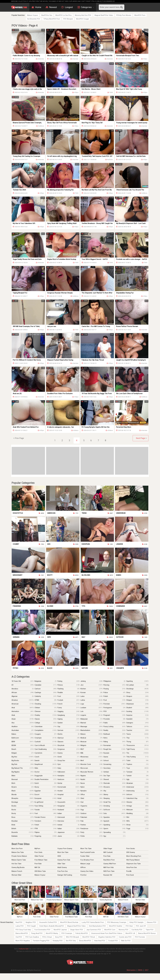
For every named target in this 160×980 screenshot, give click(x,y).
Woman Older (16, 875)
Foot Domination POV (42, 930)
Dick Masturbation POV (97, 926)
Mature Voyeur (32, 15)
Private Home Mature (19, 856)
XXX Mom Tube (40, 871)
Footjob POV (113, 941)
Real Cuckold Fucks (88, 852)
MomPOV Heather (116, 926)
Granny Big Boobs (18, 867)
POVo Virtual (47, 937)
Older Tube (61, 864)
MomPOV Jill (130, 933)
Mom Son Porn (17, 849)
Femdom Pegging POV (41, 941)
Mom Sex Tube (63, 852)
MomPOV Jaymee (60, 930)
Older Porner (39, 856)
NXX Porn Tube (109, 871)
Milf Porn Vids (109, 867)
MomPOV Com (110, 930)
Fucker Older (85, 856)
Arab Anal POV (100, 941)
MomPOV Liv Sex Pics (63, 15)
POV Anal (129, 926)
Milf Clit (37, 867)
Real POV (19, 922)
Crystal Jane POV (125, 937)
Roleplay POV (58, 941)
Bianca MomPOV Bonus (147, 933)
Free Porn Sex (63, 871)
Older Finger (108, 849)
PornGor (83, 875)
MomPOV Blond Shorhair (69, 922)
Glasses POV (152, 922)
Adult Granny (62, 867)
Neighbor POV (31, 922)
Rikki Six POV (126, 941)
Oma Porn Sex (132, 867)
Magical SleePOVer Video (104, 15)
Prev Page (19, 438)
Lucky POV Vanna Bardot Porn (93, 922)
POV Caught (31, 926)
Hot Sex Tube (16, 864)
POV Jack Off (141, 926)
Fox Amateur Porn (87, 860)
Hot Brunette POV (34, 19)
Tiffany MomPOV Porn (52, 19)
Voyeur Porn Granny (65, 849)
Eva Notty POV (137, 930)
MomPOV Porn (140, 15)
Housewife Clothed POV (48, 922)
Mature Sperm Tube (19, 860)
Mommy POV (123, 930)
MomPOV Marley (52, 933)
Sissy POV (59, 937)
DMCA (140, 970)
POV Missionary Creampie (117, 922)
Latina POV (20, 926)
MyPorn (37, 849)
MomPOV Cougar (82, 19)
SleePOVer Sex (47, 15)
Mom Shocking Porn (134, 856)
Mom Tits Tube (86, 849)
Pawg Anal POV (37, 933)
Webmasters (131, 970)
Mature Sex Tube (18, 852)
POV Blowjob (68, 19)
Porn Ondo (38, 852)
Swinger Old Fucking (65, 875)
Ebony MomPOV (85, 941)
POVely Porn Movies (124, 15)
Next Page (141, 438)
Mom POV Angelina (23, 941)
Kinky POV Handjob (136, 922)
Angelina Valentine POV (107, 937)
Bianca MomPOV (22, 933)
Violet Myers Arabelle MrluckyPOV (52, 926)
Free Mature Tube (41, 860)
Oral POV (19, 937)
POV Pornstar (140, 937)
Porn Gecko (131, 849)
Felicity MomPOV (82, 933)
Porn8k (129, 871)
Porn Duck (130, 875)
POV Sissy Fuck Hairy (23, 930)
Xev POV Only (71, 941)
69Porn (83, 867)
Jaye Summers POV (94, 930)
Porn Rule (38, 864)
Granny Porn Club (64, 860)
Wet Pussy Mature (133, 860)
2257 (147, 970)
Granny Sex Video (87, 871)
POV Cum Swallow (32, 937)
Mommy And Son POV (83, 15)
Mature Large (85, 864)
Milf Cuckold (108, 852)
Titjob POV (150, 930)
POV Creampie (67, 933)
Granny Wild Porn (110, 864)
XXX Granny (131, 852)
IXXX (59, 856)
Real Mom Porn (109, 860)
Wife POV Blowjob (72, 937)
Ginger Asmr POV (77, 930)
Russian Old (108, 875)
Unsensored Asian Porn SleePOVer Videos (107, 933)
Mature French (17, 871)
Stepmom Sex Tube (133, 864)
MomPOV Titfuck (89, 937)
